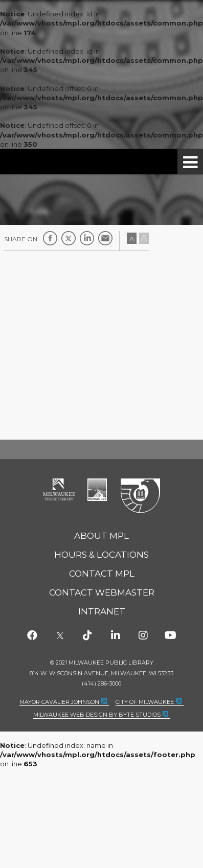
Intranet (102, 611)
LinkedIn (87, 238)
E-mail (105, 238)
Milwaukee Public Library (52, 161)
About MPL (101, 536)
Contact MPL (102, 574)
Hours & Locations (101, 555)
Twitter (69, 238)
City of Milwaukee (97, 490)
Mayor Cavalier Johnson (59, 702)
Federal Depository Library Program (140, 496)
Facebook (50, 238)
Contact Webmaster (102, 592)
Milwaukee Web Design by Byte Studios (97, 715)
